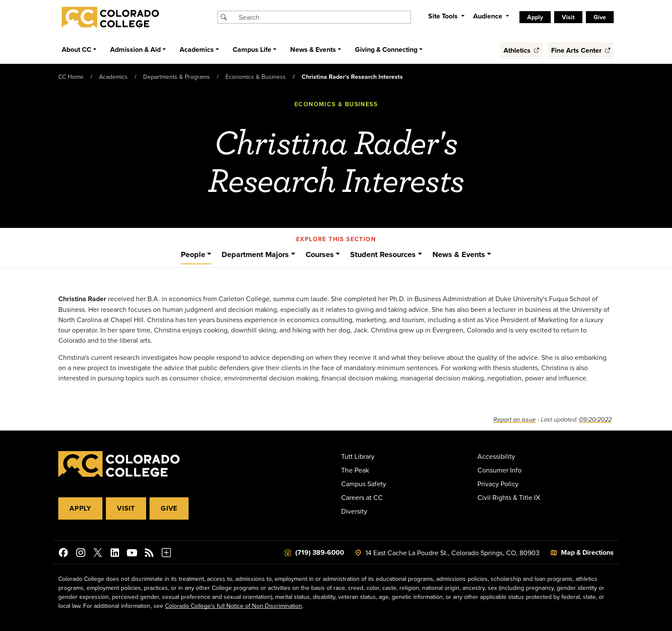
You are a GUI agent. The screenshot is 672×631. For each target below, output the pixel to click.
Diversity (354, 511)
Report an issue (514, 420)
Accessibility (496, 456)
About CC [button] (76, 49)
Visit (568, 17)
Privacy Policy (498, 484)
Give (600, 17)
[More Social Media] (166, 554)
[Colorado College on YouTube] (132, 554)
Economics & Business (256, 77)
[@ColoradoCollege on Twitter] (98, 554)
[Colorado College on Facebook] (63, 554)
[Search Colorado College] (324, 17)
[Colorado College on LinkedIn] (115, 554)
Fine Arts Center (581, 50)
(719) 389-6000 (320, 552)
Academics (113, 77)
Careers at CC (362, 497)
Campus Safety (364, 484)
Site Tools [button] (444, 16)
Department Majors (255, 254)
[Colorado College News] (149, 554)
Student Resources (383, 254)
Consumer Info (499, 470)
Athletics (521, 50)
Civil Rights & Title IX (509, 497)
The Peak (355, 470)
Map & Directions (587, 552)
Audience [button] (489, 16)
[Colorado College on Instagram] (81, 554)
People (193, 254)
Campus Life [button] (252, 49)
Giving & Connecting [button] (386, 49)
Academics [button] (197, 49)
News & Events (459, 254)
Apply (535, 17)
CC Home (71, 77)
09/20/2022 (595, 420)
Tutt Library (358, 456)
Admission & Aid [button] (135, 49)
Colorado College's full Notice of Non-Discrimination (234, 606)
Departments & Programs (177, 77)
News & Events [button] (313, 49)
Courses (320, 254)
